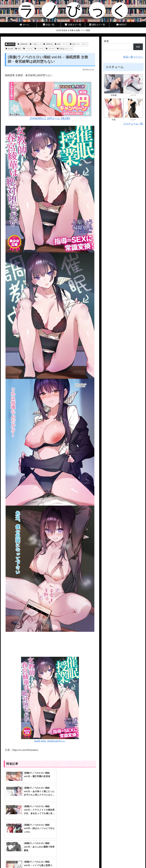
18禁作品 (48, 44)
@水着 (9, 49)
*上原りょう (35, 44)
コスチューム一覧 (133, 124)
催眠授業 (10, 44)
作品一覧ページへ (133, 57)
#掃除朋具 (23, 44)
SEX (18, 49)
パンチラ (39, 49)
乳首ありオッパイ (65, 49)
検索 (106, 41)
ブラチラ (50, 49)
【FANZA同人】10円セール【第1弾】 (50, 101)
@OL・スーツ (61, 44)
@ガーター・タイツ (79, 44)
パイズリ (28, 49)
